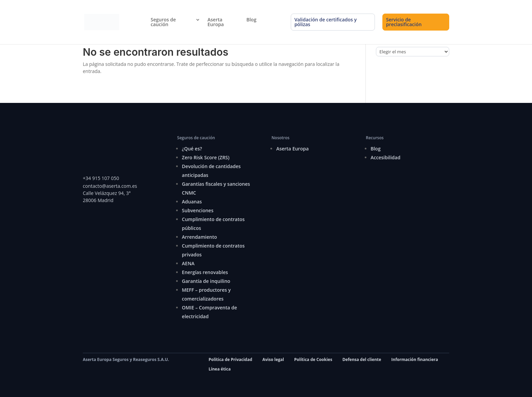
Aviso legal (273, 359)
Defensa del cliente (362, 359)
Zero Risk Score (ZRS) (206, 157)
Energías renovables (205, 272)
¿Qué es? (192, 149)
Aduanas (192, 202)
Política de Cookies (313, 359)
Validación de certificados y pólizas (326, 22)
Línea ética (220, 369)
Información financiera (415, 359)
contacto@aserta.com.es (111, 186)
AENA (188, 263)
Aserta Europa (216, 22)
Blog (251, 20)
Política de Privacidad (230, 359)
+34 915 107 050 (101, 178)
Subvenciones (198, 210)
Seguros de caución (163, 22)
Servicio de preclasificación (404, 22)
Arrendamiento (199, 237)
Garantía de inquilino (206, 281)
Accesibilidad (385, 157)
